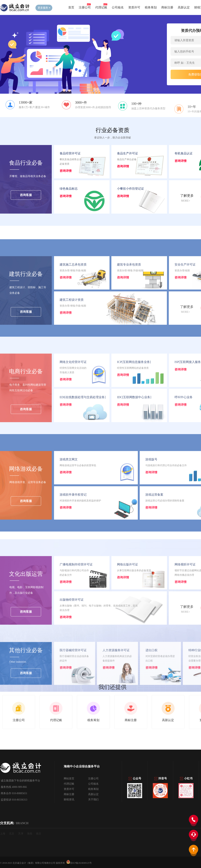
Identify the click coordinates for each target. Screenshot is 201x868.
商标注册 (167, 7)
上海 (3, 834)
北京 (12, 834)
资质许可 (134, 7)
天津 (21, 834)
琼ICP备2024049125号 (79, 862)
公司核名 (118, 7)
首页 (71, 7)
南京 (39, 834)
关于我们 (93, 800)
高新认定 (184, 7)
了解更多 (187, 197)
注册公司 (85, 7)
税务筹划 (151, 7)
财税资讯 (69, 800)
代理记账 (101, 7)
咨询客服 (26, 196)
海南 (30, 834)
